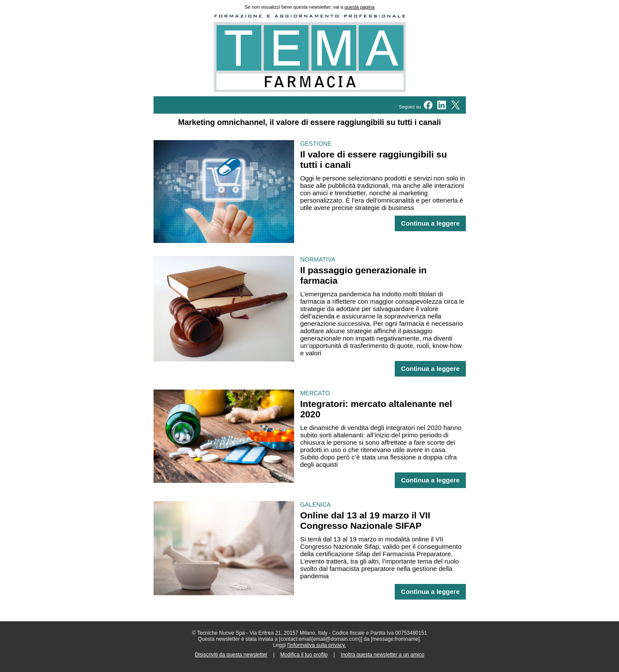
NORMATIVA (318, 259)
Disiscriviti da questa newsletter (231, 655)
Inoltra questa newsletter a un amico (382, 655)
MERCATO (315, 393)
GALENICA (316, 505)
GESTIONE (316, 144)
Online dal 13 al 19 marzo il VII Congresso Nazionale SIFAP (365, 520)
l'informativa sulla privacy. (316, 645)
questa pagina (359, 7)
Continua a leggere (430, 223)
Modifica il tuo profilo (304, 655)
